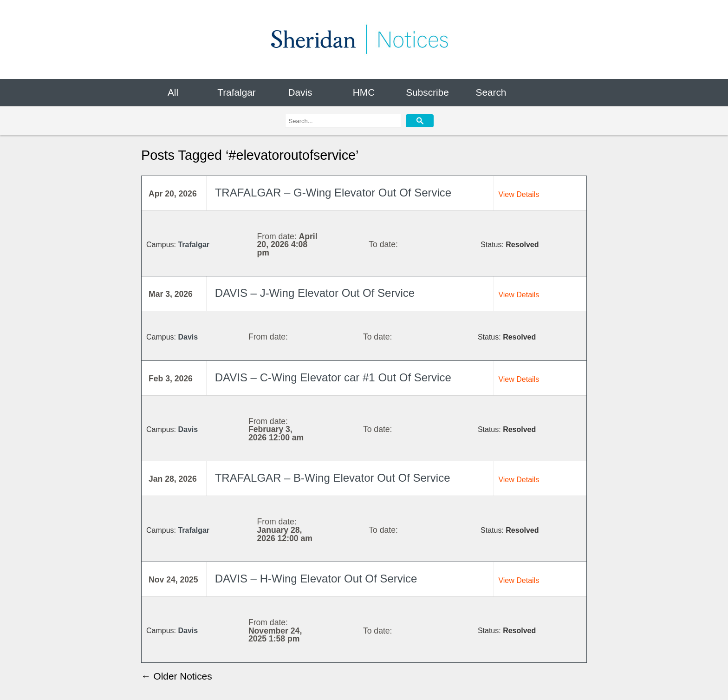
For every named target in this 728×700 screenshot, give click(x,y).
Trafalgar (236, 92)
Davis (300, 92)
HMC (364, 92)
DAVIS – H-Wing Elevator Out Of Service (316, 579)
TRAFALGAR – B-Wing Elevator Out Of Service (333, 478)
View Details (519, 194)
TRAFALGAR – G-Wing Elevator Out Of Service (333, 193)
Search (491, 92)
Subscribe (427, 92)
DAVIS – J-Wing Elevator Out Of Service (315, 293)
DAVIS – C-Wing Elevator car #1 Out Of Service (333, 378)
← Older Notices (177, 676)
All (173, 92)
